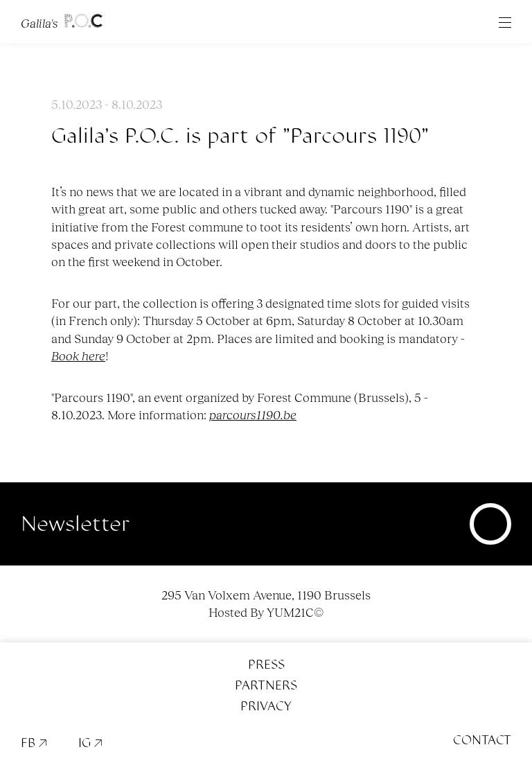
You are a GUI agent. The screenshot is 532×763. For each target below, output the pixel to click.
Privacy (266, 706)
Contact (482, 740)
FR (234, 55)
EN (267, 55)
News (298, 55)
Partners (266, 685)
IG (90, 743)
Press (266, 665)
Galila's (62, 21)
